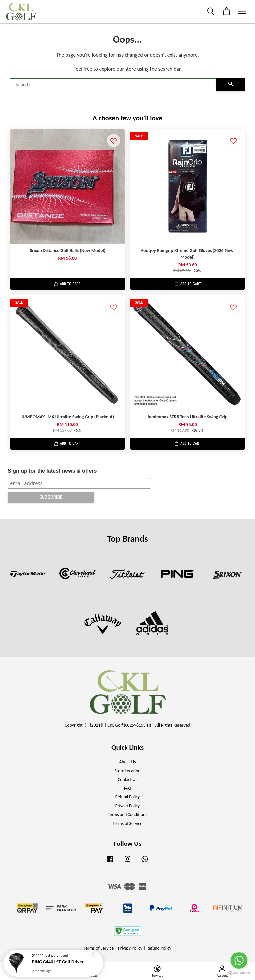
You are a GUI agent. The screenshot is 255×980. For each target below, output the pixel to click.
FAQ (127, 788)
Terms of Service (127, 823)
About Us (128, 762)
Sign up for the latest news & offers (52, 471)
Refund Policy (128, 797)
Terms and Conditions (127, 815)
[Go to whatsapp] (239, 960)
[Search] (113, 85)
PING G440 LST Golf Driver (58, 962)
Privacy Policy (127, 806)
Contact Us (127, 779)
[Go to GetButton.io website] (239, 973)
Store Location (127, 771)
